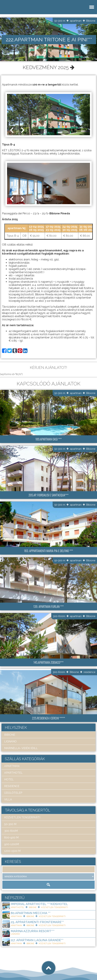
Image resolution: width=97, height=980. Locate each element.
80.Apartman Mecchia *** (31, 913)
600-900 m (11, 838)
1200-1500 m (12, 851)
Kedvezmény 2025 (49, 67)
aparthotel (13, 773)
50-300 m (60, 21)
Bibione (91, 21)
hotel (9, 779)
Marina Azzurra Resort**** (33, 931)
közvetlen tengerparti (22, 817)
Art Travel (26, 965)
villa (8, 800)
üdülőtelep (13, 793)
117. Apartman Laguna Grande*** (37, 940)
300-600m (59, 616)
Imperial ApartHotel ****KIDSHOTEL (39, 904)
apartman (76, 21)
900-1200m (12, 844)
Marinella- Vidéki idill (21, 748)
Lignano (10, 741)
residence (89, 672)
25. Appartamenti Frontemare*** (37, 922)
